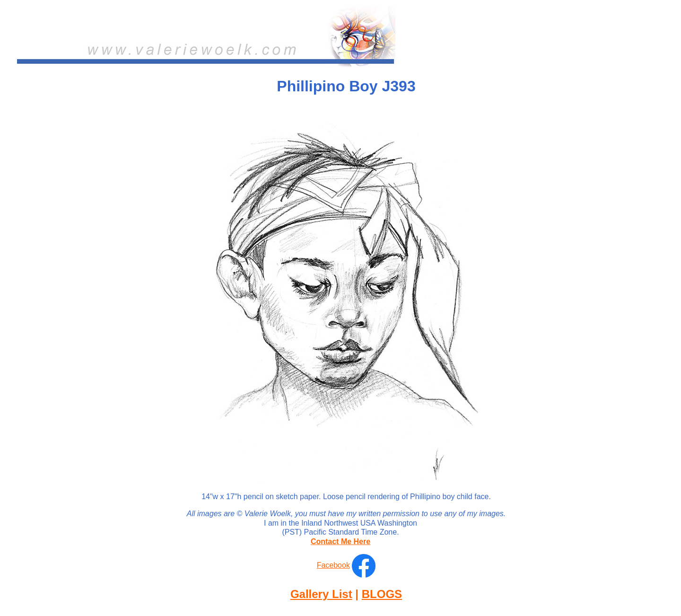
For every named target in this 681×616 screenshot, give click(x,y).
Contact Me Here (340, 541)
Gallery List (321, 594)
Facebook (333, 565)
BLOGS (382, 594)
